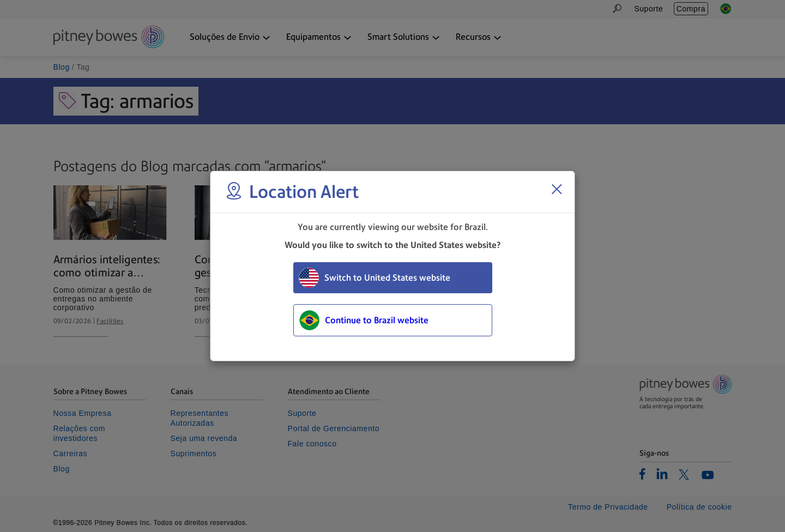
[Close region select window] (557, 189)
